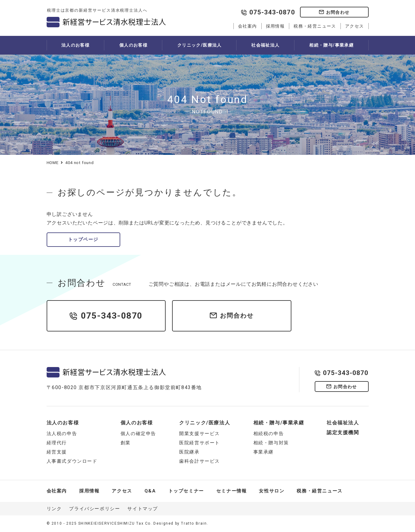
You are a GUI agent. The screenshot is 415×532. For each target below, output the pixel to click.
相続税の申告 (269, 434)
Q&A (150, 491)
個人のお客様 (133, 45)
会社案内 (248, 26)
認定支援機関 (343, 432)
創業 (126, 443)
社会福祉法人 (265, 45)
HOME (53, 163)
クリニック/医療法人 (200, 45)
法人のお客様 (75, 45)
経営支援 (57, 452)
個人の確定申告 (138, 434)
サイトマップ (143, 509)
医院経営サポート (200, 443)
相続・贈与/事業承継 (331, 45)
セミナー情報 (232, 491)
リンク (54, 509)
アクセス (355, 26)
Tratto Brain (194, 523)
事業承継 (263, 452)
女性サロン (272, 491)
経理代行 (57, 443)
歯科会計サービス (200, 461)
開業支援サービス (200, 434)
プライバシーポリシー (94, 509)
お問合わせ (338, 12)
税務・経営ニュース (315, 26)
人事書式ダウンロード (72, 461)
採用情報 (275, 26)
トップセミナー (186, 491)
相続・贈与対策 (271, 443)
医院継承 (189, 452)
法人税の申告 (62, 434)
